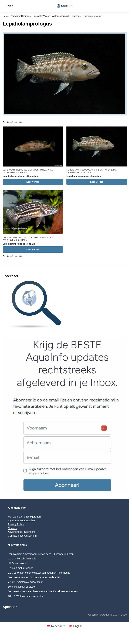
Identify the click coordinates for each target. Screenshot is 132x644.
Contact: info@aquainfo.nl (23, 536)
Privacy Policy (16, 524)
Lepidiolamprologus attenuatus (20, 176)
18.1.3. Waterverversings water (25, 596)
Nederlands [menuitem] (58, 626)
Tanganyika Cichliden (15, 172)
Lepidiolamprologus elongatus (84, 176)
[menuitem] (56, 626)
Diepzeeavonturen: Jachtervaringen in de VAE (34, 577)
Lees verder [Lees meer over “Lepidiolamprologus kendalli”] (33, 249)
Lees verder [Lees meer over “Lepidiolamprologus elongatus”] (97, 182)
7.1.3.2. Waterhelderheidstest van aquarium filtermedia (39, 573)
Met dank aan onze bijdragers (25, 517)
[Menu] (8, 6)
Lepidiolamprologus (14, 170)
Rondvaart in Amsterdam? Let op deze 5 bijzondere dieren (41, 554)
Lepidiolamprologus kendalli (19, 244)
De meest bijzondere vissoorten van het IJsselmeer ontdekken (43, 591)
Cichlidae (76, 16)
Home (6, 16)
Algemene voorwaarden (21, 520)
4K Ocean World (17, 563)
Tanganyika (46, 170)
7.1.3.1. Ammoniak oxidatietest (25, 582)
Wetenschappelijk (61, 16)
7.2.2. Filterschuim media (22, 559)
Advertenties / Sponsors (21, 532)
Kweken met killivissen (21, 568)
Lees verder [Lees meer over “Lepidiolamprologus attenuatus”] (33, 182)
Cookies (12, 528)
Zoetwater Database (21, 16)
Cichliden (33, 170)
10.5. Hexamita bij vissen (22, 587)
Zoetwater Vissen (41, 16)
